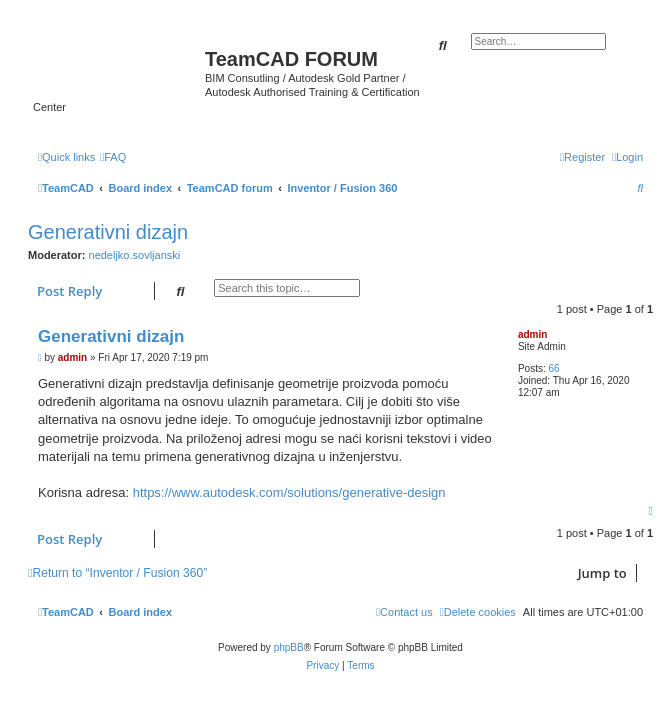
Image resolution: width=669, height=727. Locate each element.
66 (553, 368)
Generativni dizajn (108, 232)
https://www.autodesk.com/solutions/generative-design (289, 492)
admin (532, 334)
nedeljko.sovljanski (135, 255)
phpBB (289, 647)
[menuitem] (113, 157)
